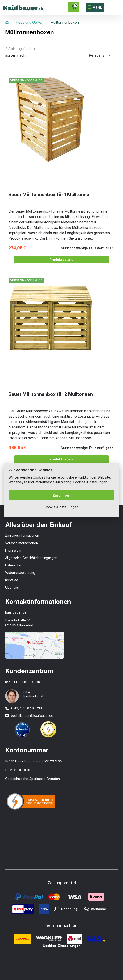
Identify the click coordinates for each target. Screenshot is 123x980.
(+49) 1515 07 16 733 (26, 708)
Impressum (13, 550)
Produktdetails (61, 260)
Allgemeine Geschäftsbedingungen (31, 558)
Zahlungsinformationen (22, 535)
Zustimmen (61, 495)
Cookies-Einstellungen (61, 946)
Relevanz (97, 55)
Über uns (12, 587)
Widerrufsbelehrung (20, 573)
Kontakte (12, 580)
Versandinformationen (22, 543)
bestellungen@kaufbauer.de (32, 716)
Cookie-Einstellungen (61, 507)
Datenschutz (14, 565)
